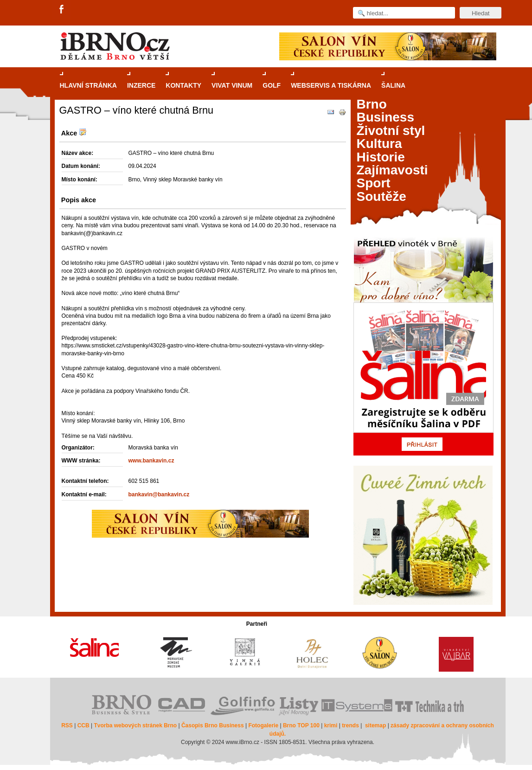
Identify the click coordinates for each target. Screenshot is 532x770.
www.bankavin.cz (151, 461)
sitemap (375, 725)
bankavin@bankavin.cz (159, 494)
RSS (67, 725)
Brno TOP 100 (301, 725)
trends (350, 725)
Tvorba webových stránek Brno (135, 725)
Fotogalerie (263, 725)
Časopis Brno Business (213, 725)
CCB (83, 725)
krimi (331, 725)
